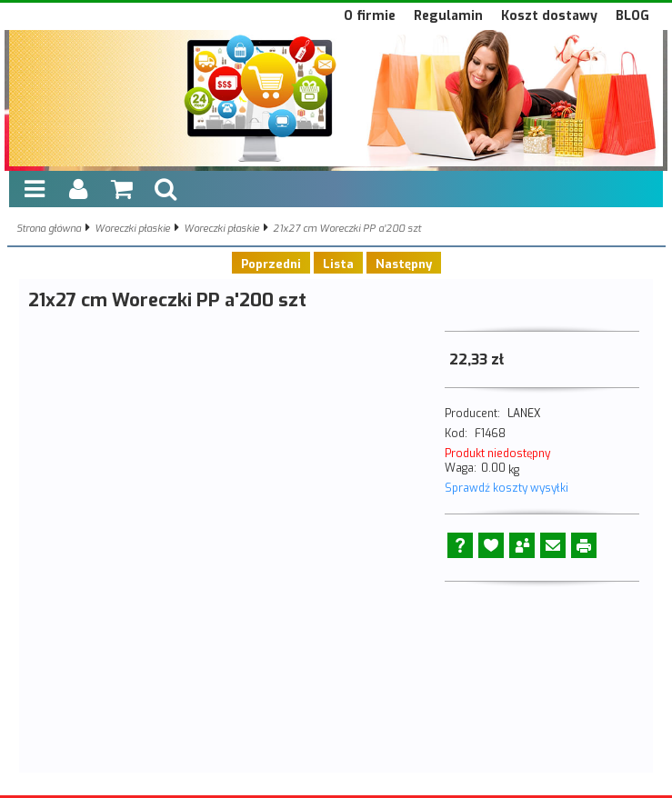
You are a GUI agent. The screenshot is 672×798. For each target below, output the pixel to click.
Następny (404, 264)
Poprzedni (271, 264)
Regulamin (448, 16)
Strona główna (49, 229)
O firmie (370, 16)
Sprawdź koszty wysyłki (507, 488)
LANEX (524, 414)
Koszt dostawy (549, 16)
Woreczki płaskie (132, 229)
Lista (338, 264)
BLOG (632, 16)
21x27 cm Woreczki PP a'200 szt (347, 229)
